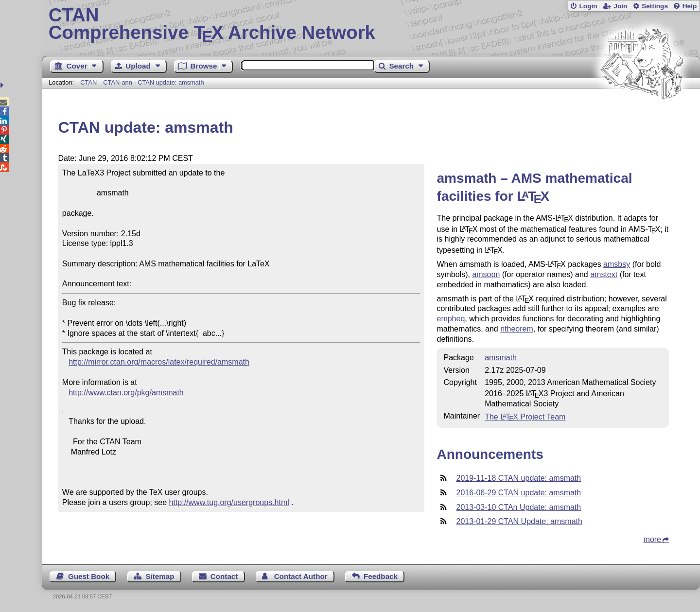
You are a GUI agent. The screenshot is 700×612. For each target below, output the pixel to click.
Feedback (381, 576)
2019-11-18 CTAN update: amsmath (518, 478)
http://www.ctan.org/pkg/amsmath (126, 393)
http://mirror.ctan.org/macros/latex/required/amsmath (159, 362)
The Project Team (525, 417)
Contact (224, 576)
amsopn (486, 274)
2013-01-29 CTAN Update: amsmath (519, 521)
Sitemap (160, 576)
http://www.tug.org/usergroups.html (229, 502)
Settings (655, 6)
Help (690, 6)
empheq (451, 319)
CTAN (88, 82)
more (652, 539)
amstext (604, 274)
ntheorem (517, 329)
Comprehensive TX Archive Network (371, 24)
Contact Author (301, 576)
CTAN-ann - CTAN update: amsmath (153, 82)
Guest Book (89, 576)
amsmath (501, 358)
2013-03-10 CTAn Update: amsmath (518, 507)
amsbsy (617, 264)
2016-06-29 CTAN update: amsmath (518, 493)
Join (620, 6)
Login (588, 6)
